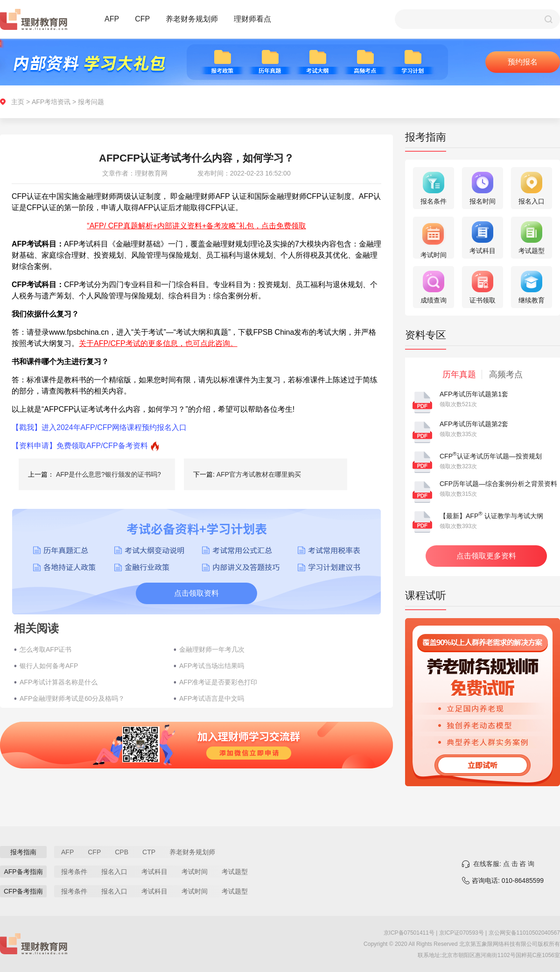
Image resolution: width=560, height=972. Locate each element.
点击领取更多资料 (486, 556)
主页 (18, 102)
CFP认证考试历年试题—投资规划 (491, 456)
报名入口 (114, 872)
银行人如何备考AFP (49, 666)
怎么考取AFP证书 (45, 649)
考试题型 (235, 872)
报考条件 (74, 872)
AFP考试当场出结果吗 (212, 666)
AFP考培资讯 (51, 102)
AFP (112, 19)
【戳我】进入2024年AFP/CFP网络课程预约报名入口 (99, 427)
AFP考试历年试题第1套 (474, 394)
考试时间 (195, 872)
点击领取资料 (196, 593)
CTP (149, 852)
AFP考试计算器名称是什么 (59, 682)
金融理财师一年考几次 (212, 649)
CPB (122, 852)
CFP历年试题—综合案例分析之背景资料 (498, 484)
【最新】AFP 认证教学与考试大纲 (491, 516)
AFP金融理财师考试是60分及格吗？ (72, 698)
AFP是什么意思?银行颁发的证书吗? (108, 474)
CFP (142, 19)
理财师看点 (252, 19)
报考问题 (91, 102)
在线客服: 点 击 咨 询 (504, 864)
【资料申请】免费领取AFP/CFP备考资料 (80, 446)
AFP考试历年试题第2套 (474, 424)
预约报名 (523, 62)
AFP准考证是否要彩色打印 (218, 682)
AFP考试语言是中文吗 (212, 698)
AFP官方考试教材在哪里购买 (259, 474)
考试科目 (154, 872)
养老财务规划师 (192, 19)
